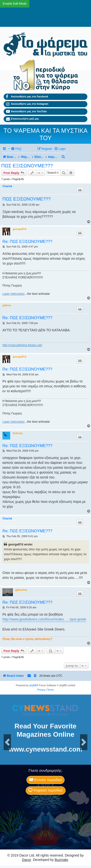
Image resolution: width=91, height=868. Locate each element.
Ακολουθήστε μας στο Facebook (27, 97)
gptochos (21, 590)
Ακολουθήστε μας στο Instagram (27, 104)
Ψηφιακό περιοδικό (46, 790)
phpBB (33, 685)
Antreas (18, 433)
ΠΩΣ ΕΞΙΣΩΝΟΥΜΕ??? (27, 166)
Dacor (27, 860)
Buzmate (61, 860)
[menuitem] (16, 149)
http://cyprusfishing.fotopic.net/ (22, 345)
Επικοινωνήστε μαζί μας (23, 119)
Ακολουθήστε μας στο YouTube (26, 112)
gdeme (7, 305)
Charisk (7, 186)
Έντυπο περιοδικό (46, 780)
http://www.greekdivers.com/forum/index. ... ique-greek (44, 619)
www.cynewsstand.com (45, 749)
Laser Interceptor (13, 294)
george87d (19, 229)
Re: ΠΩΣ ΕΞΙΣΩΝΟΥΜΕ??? (27, 241)
